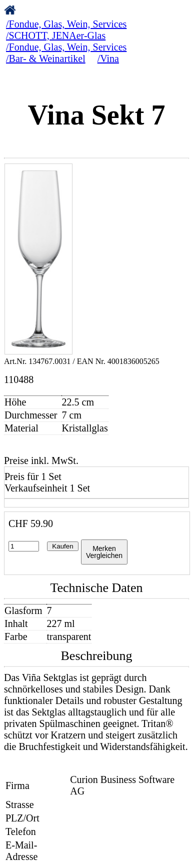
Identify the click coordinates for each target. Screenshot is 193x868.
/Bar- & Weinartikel (46, 58)
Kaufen (62, 546)
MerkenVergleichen (104, 552)
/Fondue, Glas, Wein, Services (66, 24)
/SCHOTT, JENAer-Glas (56, 35)
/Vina (108, 58)
